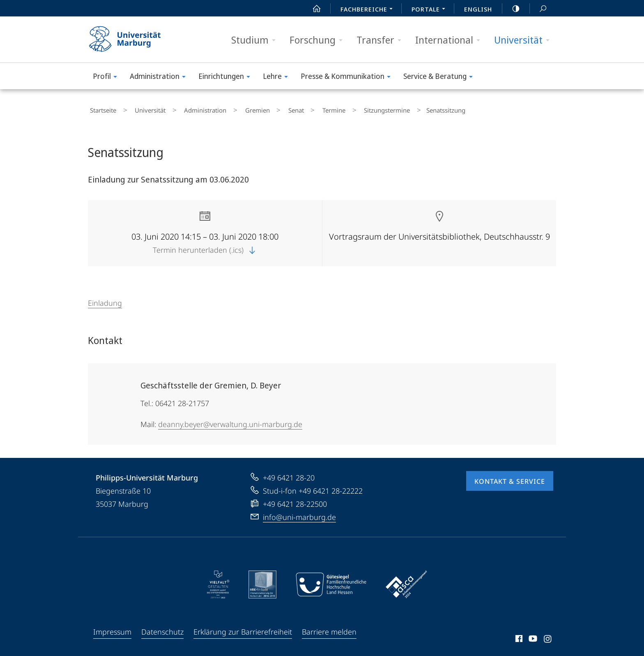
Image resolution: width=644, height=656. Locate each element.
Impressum (112, 628)
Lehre (278, 77)
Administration (160, 77)
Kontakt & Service (510, 478)
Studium (256, 40)
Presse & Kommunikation (348, 77)
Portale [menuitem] (431, 10)
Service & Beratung (441, 77)
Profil (108, 77)
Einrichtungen (227, 77)
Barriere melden (329, 628)
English (478, 9)
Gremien (232, 109)
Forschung (319, 40)
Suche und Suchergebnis (538, 9)
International (450, 40)
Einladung (105, 299)
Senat (262, 109)
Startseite (101, 109)
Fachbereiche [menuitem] (369, 10)
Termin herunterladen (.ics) (205, 246)
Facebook (518, 636)
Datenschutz (162, 628)
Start (312, 9)
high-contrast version (511, 9)
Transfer (382, 40)
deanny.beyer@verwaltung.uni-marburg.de (230, 420)
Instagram (548, 636)
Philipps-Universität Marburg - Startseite (132, 39)
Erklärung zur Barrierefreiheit (243, 628)
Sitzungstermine (338, 109)
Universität (524, 40)
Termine (292, 109)
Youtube (532, 636)
